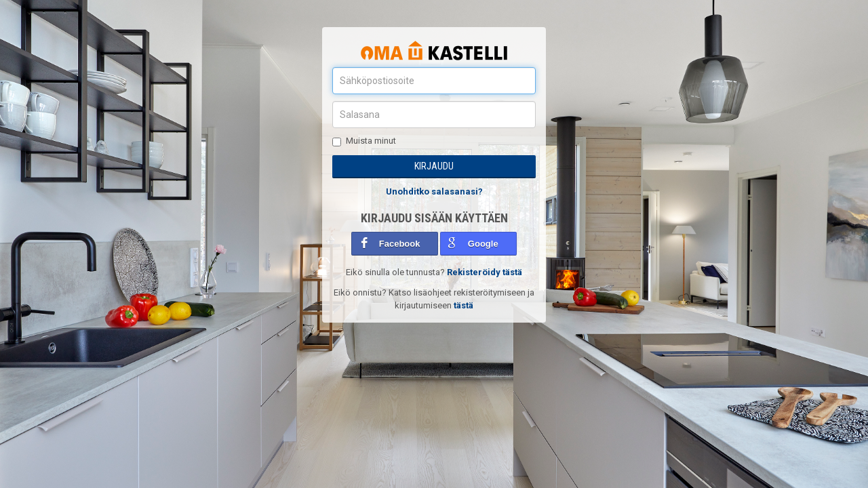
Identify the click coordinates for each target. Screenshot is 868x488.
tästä (463, 305)
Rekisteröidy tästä (485, 272)
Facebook (400, 244)
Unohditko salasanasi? (434, 191)
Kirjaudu (434, 166)
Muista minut (364, 141)
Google (483, 244)
